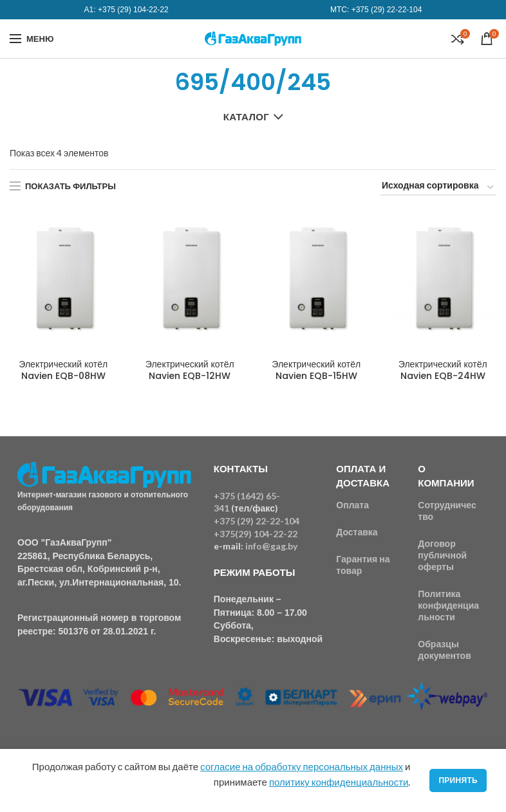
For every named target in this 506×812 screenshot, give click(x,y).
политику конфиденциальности (339, 782)
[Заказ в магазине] (438, 188)
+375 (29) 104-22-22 (133, 10)
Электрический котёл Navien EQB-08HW (63, 370)
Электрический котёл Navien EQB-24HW (443, 370)
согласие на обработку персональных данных (302, 766)
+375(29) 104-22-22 (256, 534)
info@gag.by (271, 546)
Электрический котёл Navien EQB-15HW (316, 370)
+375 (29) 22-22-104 (387, 10)
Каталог (246, 116)
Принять (458, 780)
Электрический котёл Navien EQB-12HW (190, 370)
